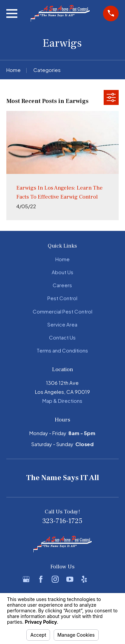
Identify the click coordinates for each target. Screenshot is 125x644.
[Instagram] (55, 579)
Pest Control (62, 298)
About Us (62, 272)
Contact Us (62, 337)
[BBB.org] (99, 579)
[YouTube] (70, 579)
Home (62, 259)
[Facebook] (41, 579)
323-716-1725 (62, 521)
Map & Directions (62, 401)
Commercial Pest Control (62, 311)
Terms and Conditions (62, 350)
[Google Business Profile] (26, 579)
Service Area (62, 324)
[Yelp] (84, 579)
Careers (62, 285)
